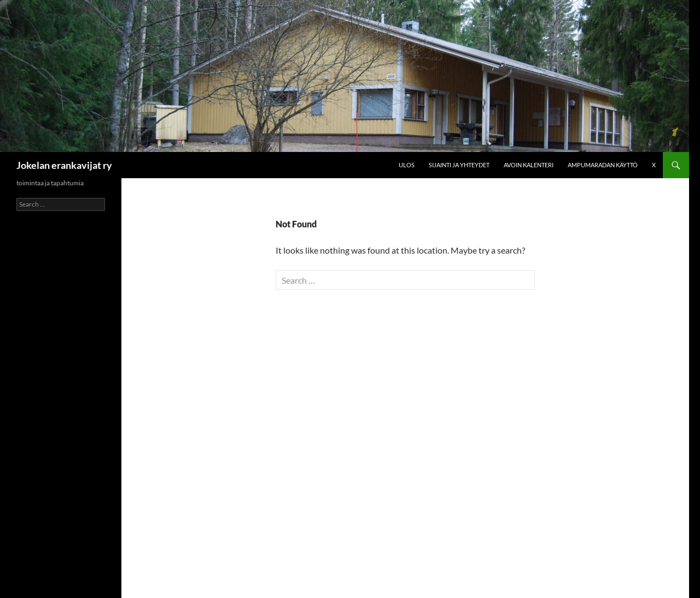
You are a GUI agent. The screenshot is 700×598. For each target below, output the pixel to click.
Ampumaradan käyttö (603, 165)
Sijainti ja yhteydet (459, 165)
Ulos (407, 165)
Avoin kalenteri (529, 165)
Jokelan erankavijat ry (64, 165)
